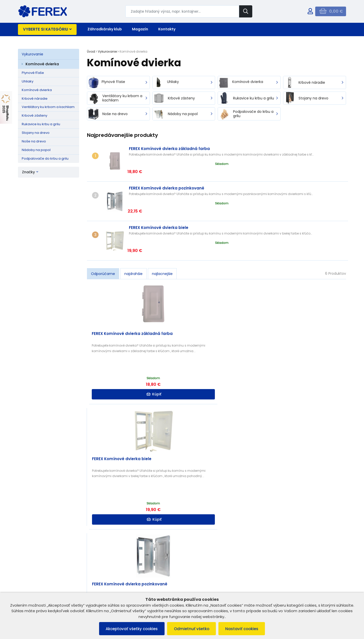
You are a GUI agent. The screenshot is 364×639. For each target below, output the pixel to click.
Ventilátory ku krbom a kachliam (48, 107)
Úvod (91, 51)
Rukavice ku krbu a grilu (41, 124)
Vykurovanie (32, 54)
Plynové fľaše (33, 73)
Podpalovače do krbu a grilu (45, 158)
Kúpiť (120, 359)
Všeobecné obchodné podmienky (49, 578)
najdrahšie (133, 239)
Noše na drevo (34, 141)
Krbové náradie (35, 99)
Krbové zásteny (35, 115)
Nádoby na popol (36, 150)
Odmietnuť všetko (192, 629)
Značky (30, 172)
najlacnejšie (162, 239)
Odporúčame (103, 239)
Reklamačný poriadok (39, 584)
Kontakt (110, 591)
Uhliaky (28, 81)
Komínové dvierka (42, 64)
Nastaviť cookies (244, 629)
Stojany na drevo (36, 133)
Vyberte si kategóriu (47, 29)
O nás (109, 584)
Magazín (140, 29)
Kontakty (167, 29)
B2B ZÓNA (112, 578)
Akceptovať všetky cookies (130, 629)
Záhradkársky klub (105, 29)
